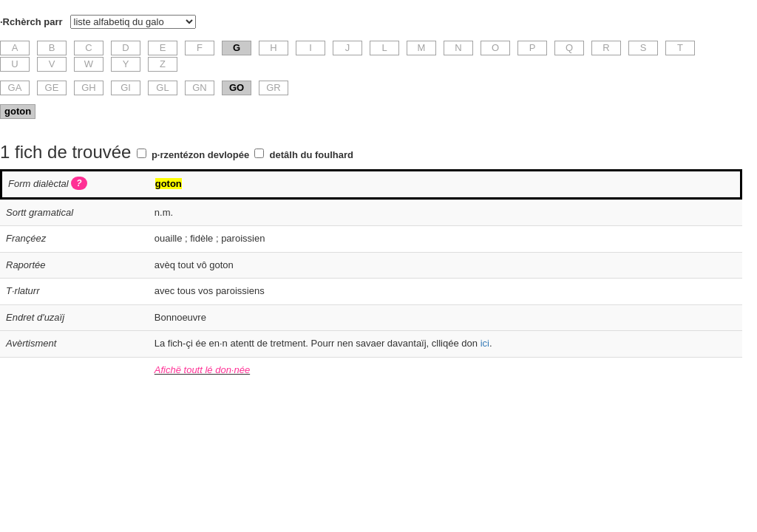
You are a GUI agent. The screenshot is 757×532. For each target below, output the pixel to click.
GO (237, 88)
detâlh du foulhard (312, 155)
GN (200, 88)
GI (126, 88)
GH (89, 88)
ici (485, 343)
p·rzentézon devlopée (200, 155)
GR (274, 88)
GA (15, 88)
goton (18, 111)
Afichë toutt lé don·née (202, 370)
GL (162, 88)
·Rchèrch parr (31, 22)
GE (52, 88)
